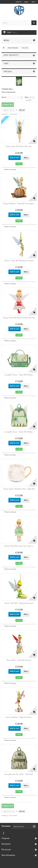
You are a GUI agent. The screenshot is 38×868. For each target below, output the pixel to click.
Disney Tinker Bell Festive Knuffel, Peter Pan (19, 318)
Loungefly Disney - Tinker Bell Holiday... (19, 375)
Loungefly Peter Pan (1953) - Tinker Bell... (19, 774)
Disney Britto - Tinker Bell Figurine (19, 660)
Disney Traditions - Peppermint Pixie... (19, 717)
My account (6, 850)
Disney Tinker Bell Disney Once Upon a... (19, 546)
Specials (8, 71)
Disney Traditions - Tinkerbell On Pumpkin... (19, 204)
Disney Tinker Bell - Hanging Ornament (19, 603)
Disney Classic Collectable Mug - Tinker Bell (19, 489)
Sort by (4, 97)
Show (26, 97)
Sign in (34, 2)
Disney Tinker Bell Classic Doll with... (19, 147)
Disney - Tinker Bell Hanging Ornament (19, 261)
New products (11, 55)
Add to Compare (11, 170)
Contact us (19, 2)
